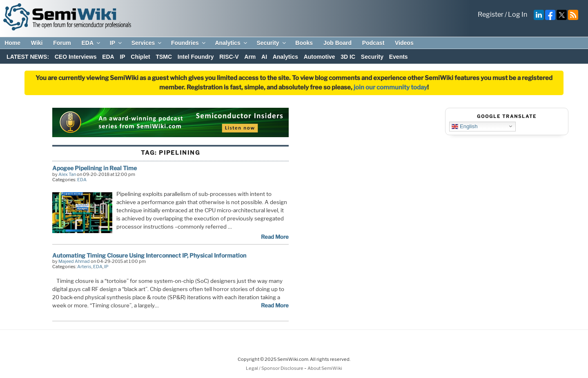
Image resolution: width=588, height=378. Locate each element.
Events (399, 57)
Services (147, 43)
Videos (404, 43)
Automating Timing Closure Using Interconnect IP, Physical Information (149, 255)
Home (12, 43)
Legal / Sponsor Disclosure (275, 368)
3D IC (348, 57)
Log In (518, 14)
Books (304, 43)
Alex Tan (67, 174)
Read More (275, 237)
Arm (250, 57)
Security (272, 43)
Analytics (231, 43)
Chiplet (140, 57)
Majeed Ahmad (74, 261)
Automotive (320, 57)
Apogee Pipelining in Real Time (95, 168)
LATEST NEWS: (28, 57)
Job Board (337, 43)
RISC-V (229, 57)
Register (491, 14)
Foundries (189, 43)
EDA (91, 43)
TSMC (164, 57)
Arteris (84, 267)
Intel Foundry (196, 57)
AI (264, 57)
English (464, 126)
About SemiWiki (325, 368)
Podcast (373, 43)
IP (116, 43)
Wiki (37, 43)
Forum (62, 43)
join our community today (390, 87)
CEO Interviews (76, 57)
